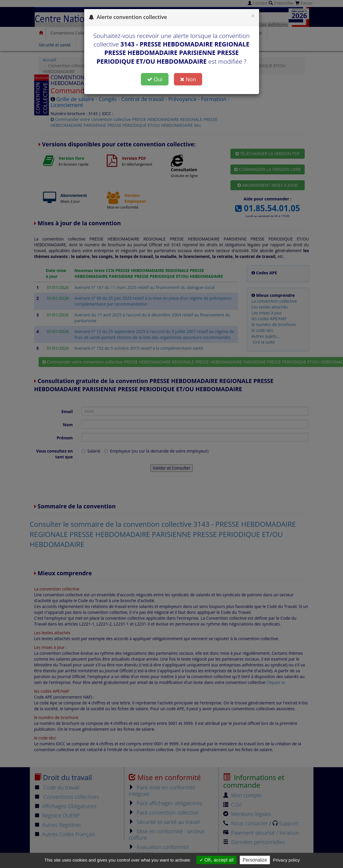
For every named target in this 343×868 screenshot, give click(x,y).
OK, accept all (217, 860)
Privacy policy (287, 860)
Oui (155, 79)
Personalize (255, 860)
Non (188, 79)
